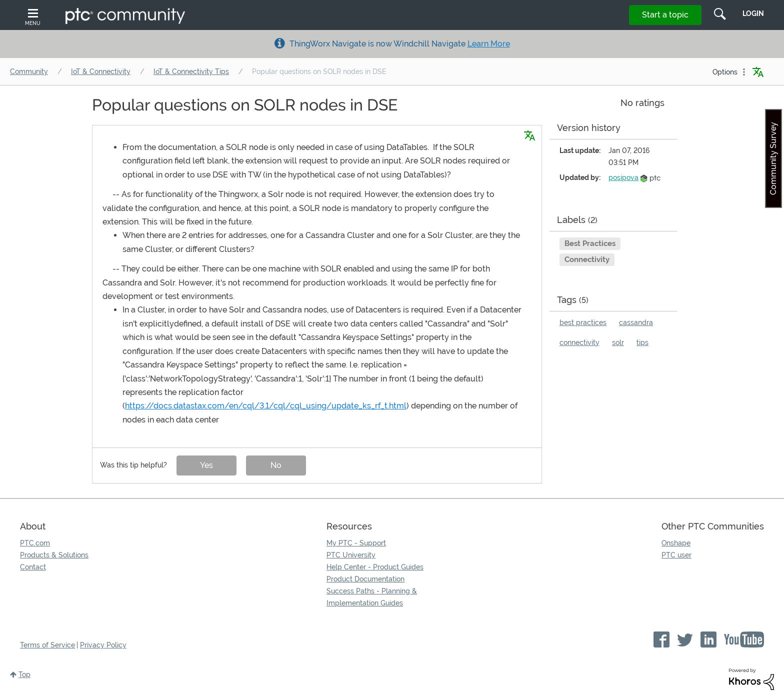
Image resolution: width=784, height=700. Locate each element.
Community (29, 71)
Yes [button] (206, 465)
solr (618, 342)
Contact (33, 567)
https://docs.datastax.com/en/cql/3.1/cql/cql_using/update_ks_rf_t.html (266, 406)
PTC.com (35, 543)
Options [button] (725, 72)
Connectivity (587, 259)
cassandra (636, 322)
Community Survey (773, 158)
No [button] (276, 465)
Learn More (489, 44)
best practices (583, 322)
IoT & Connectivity (101, 71)
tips (642, 342)
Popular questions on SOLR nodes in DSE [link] (319, 71)
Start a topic (665, 15)
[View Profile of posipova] (623, 177)
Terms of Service (47, 645)
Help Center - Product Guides (375, 567)
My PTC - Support (356, 543)
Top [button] (24, 674)
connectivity (579, 342)
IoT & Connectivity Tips (191, 71)
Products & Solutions (54, 555)
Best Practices (590, 243)
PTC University (351, 555)
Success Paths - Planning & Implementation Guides (372, 597)
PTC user (676, 555)
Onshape (676, 543)
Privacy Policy (103, 645)
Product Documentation (365, 579)
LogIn (753, 13)
